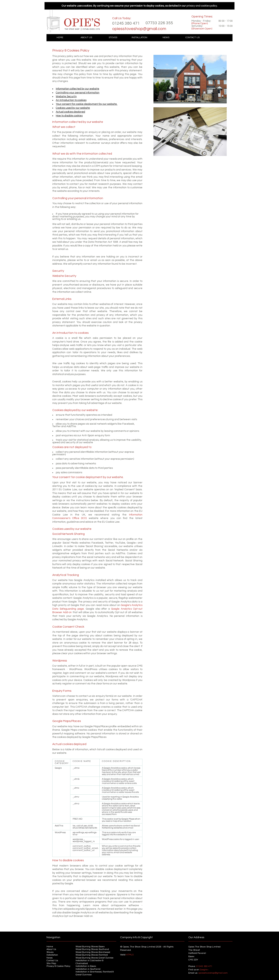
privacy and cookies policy (202, 6)
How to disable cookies (69, 116)
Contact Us (192, 37)
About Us (86, 37)
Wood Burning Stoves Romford (92, 955)
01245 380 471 (126, 23)
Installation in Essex (86, 966)
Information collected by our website (77, 89)
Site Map (51, 963)
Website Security (66, 96)
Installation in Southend (88, 969)
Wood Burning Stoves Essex (90, 947)
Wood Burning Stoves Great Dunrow (94, 958)
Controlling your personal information (78, 93)
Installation (139, 37)
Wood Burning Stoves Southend (92, 949)
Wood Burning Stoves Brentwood (93, 952)
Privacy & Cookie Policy (58, 966)
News (166, 37)
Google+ (204, 970)
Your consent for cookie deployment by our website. (87, 104)
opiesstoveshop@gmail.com (139, 29)
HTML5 (130, 955)
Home (60, 37)
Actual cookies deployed (70, 112)
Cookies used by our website (73, 108)
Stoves (113, 37)
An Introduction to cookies (71, 100)
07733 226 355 (159, 23)
